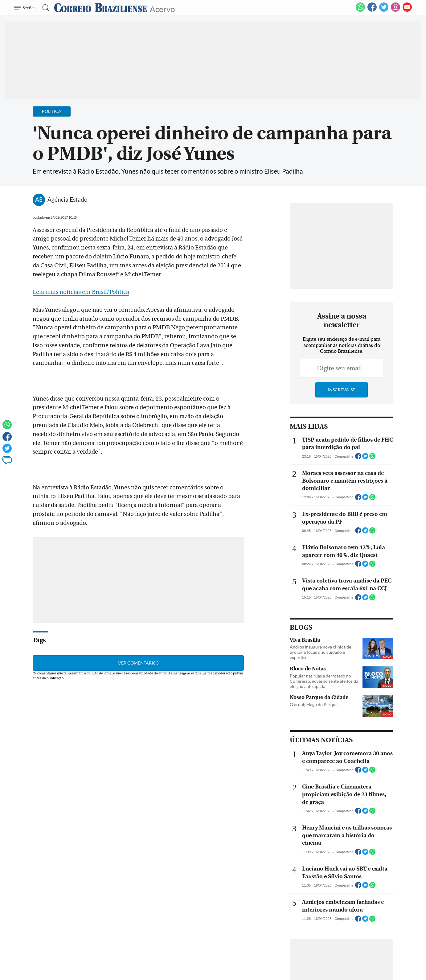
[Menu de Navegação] (26, 8)
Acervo (162, 8)
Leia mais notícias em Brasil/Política (81, 292)
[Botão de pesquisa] (44, 8)
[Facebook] (372, 10)
